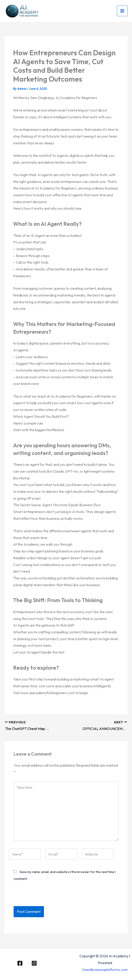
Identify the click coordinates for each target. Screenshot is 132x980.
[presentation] (45, 896)
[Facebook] (20, 963)
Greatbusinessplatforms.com (105, 970)
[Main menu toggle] (122, 11)
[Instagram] (34, 963)
